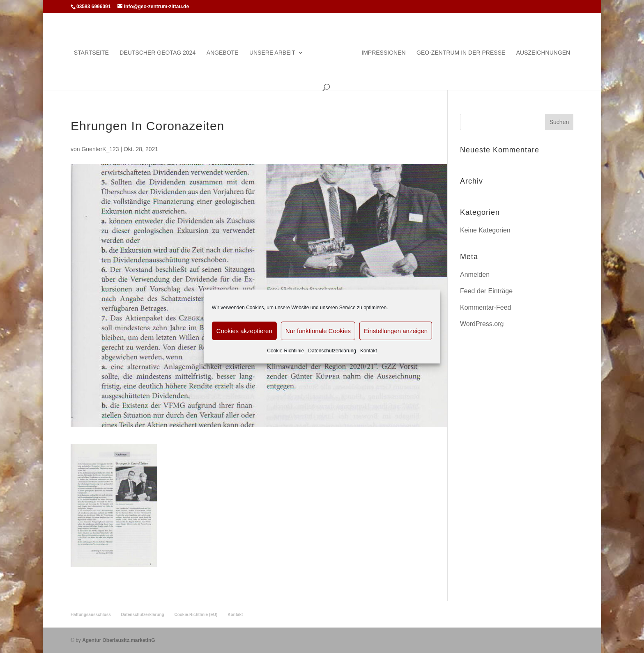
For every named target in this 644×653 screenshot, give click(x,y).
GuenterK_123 (100, 149)
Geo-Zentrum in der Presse (461, 53)
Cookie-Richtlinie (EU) (196, 615)
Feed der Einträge (486, 291)
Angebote (223, 53)
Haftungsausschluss (91, 615)
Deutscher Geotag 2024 (158, 53)
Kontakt (369, 351)
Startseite (91, 53)
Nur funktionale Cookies (318, 331)
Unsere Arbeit (272, 53)
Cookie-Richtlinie (285, 351)
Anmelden (475, 275)
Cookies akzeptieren (244, 331)
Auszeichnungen (543, 53)
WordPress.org (482, 324)
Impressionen (383, 53)
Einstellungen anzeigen (396, 331)
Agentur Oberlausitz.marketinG (118, 640)
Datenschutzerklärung (332, 351)
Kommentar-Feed (486, 307)
